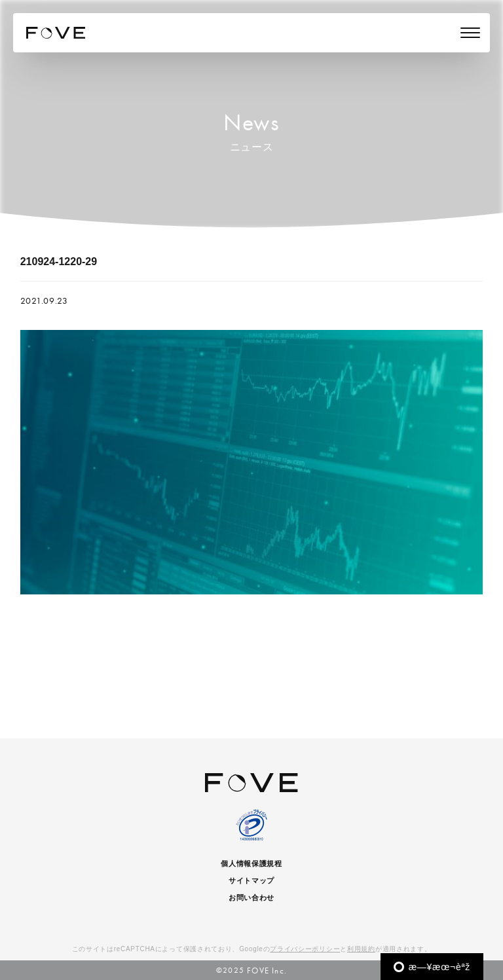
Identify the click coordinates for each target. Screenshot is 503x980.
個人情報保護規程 (251, 863)
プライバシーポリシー (305, 949)
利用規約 (361, 949)
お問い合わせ (251, 898)
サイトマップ (251, 880)
